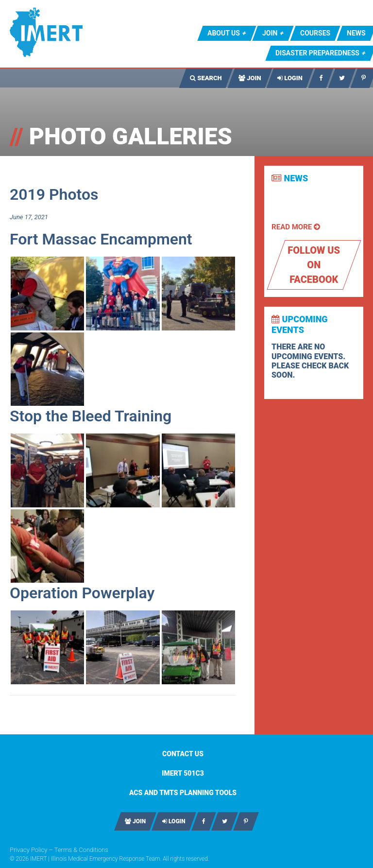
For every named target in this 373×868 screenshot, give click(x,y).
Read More (296, 227)
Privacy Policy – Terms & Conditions (59, 850)
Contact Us (183, 754)
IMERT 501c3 (183, 773)
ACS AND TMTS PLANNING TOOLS (183, 793)
